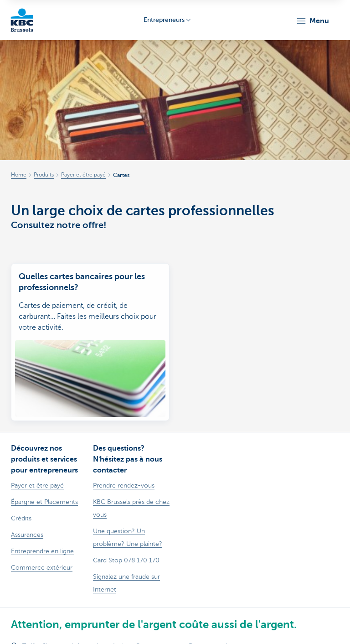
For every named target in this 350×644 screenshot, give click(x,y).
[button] (312, 21)
